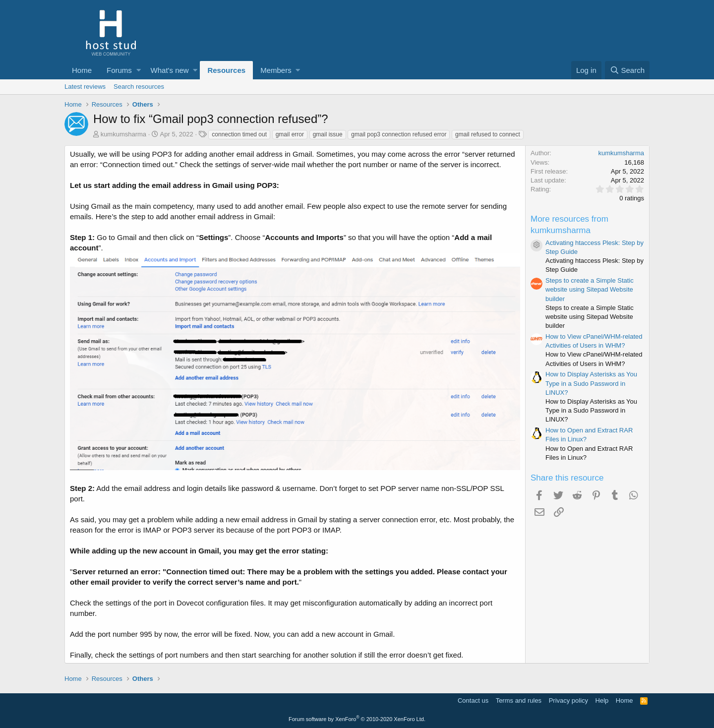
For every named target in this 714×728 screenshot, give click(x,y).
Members (276, 70)
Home (82, 70)
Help (602, 700)
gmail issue (328, 134)
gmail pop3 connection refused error (399, 134)
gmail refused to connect (488, 134)
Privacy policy (568, 700)
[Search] (627, 70)
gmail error (290, 134)
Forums (119, 70)
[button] (139, 70)
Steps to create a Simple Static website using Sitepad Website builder (590, 289)
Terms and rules (519, 700)
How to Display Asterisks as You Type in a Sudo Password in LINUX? (591, 383)
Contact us (473, 700)
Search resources (139, 87)
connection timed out (239, 134)
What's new (170, 70)
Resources (226, 70)
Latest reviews (85, 87)
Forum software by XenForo (357, 719)
